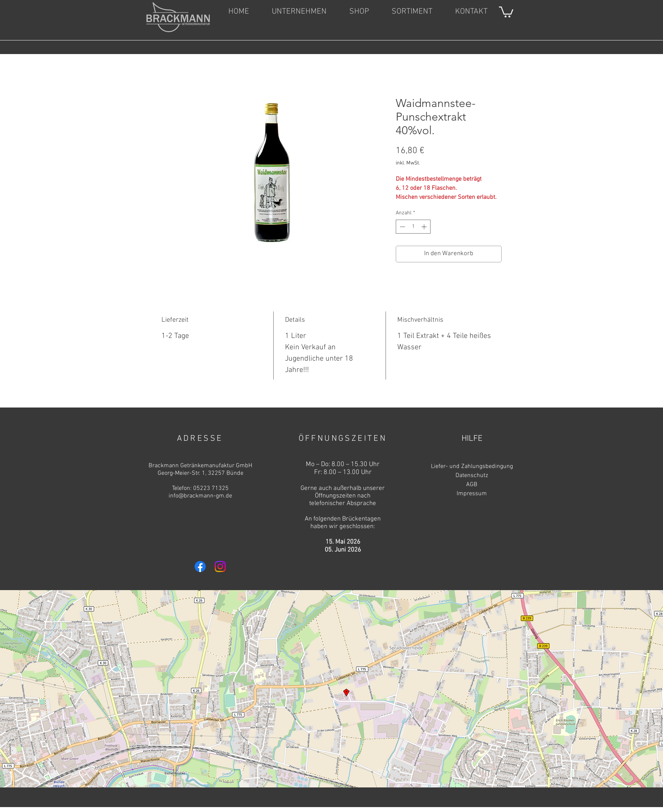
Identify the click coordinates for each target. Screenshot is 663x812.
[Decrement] (402, 227)
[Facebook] (200, 566)
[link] (506, 11)
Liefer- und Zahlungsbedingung (472, 466)
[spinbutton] (413, 227)
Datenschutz (472, 476)
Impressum (472, 494)
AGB (472, 485)
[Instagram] (220, 566)
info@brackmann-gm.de (200, 496)
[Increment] (425, 227)
